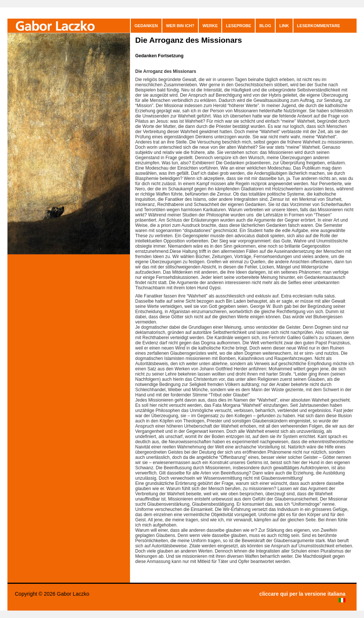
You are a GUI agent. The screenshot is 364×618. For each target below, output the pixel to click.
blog (265, 26)
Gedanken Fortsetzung (159, 56)
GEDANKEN (146, 26)
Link (284, 26)
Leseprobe (238, 26)
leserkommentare (319, 26)
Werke (210, 26)
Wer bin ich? (180, 26)
